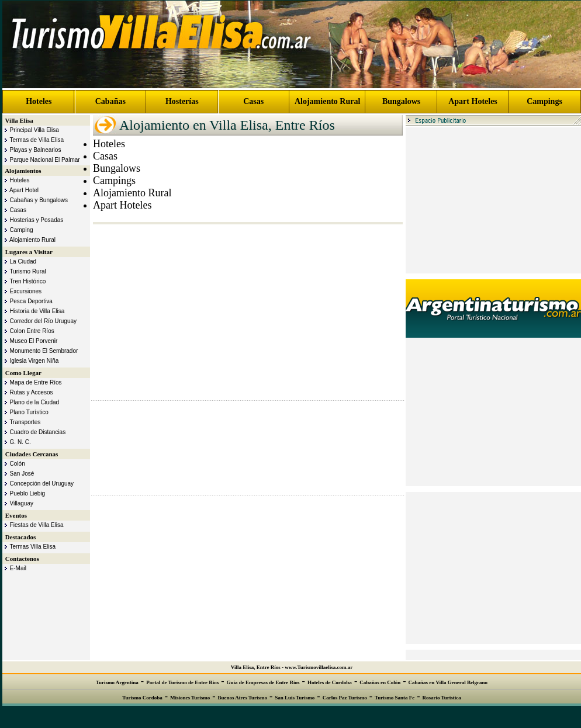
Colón (14, 464)
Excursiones (22, 291)
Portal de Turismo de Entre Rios (182, 682)
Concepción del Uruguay (38, 483)
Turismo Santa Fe (395, 698)
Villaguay (18, 503)
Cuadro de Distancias (34, 432)
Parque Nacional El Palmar (41, 160)
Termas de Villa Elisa (33, 140)
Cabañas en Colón (380, 682)
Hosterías (182, 101)
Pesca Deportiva (27, 301)
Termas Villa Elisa (29, 547)
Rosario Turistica (442, 698)
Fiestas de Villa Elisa (33, 525)
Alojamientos (22, 171)
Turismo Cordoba (142, 698)
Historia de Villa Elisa (33, 311)
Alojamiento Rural (327, 101)
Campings (544, 101)
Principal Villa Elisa (31, 130)
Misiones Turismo (190, 698)
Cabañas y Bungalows (35, 200)
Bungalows (401, 101)
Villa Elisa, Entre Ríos (256, 667)
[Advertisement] (493, 200)
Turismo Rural (24, 271)
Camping (18, 230)
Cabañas (110, 101)
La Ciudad (19, 261)
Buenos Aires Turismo (243, 698)
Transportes (21, 422)
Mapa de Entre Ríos (32, 382)
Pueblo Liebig (24, 493)
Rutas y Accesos (27, 392)
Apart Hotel (20, 190)
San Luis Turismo (295, 698)
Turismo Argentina (117, 682)
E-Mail (14, 568)
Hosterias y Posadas (33, 220)
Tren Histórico (24, 281)
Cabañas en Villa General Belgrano (448, 682)
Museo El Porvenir (30, 341)
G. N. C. (17, 442)
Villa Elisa (18, 120)
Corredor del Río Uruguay (39, 321)
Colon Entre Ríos (28, 331)
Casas (253, 101)
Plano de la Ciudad (31, 402)
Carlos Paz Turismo (345, 698)
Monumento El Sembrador (40, 351)
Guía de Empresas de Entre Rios (263, 682)
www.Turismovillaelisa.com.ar (319, 667)
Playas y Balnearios (32, 150)
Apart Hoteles (473, 101)
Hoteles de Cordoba (330, 682)
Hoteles (39, 101)
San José (18, 474)
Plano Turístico (25, 412)
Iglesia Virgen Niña (30, 361)
